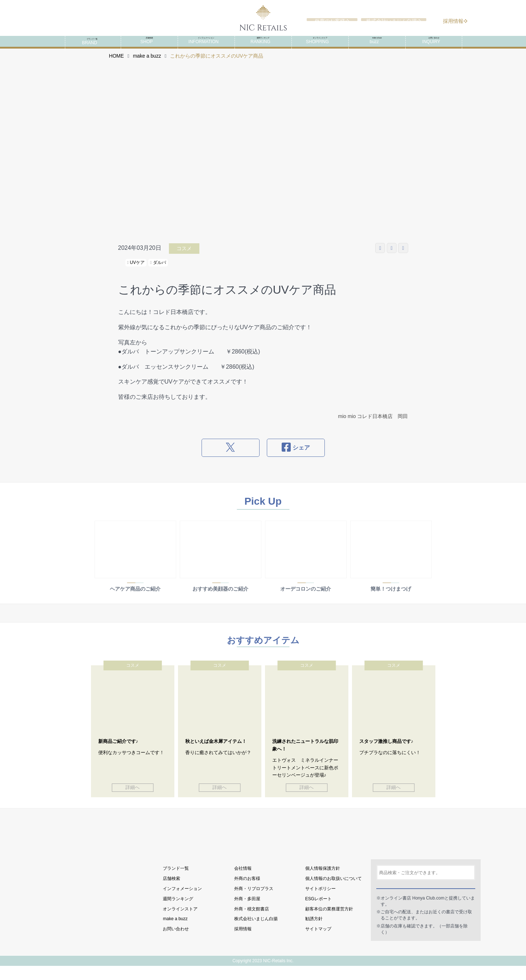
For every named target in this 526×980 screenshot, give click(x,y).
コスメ (184, 258)
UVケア (136, 272)
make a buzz (147, 65)
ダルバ (158, 272)
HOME (117, 65)
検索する (426, 898)
